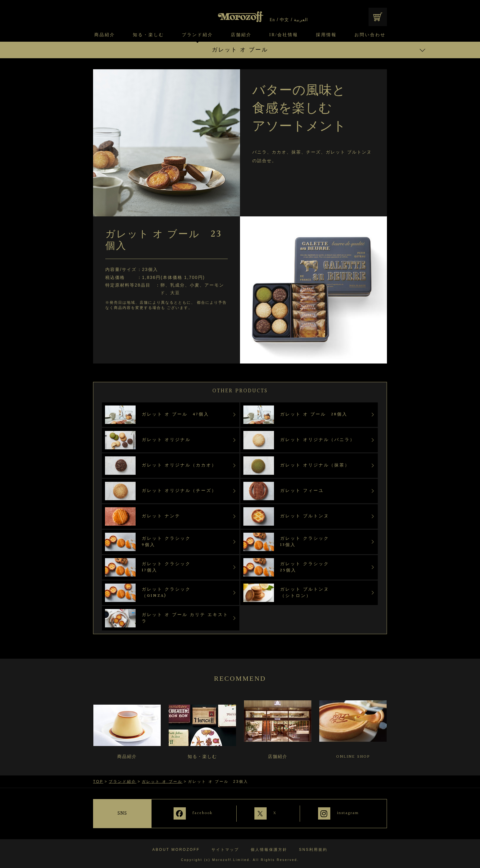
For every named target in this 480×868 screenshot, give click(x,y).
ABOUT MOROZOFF (176, 847)
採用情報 (326, 35)
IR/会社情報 (284, 35)
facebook (197, 813)
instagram (348, 813)
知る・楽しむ (148, 35)
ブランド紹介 (197, 35)
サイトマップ (225, 847)
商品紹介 (105, 35)
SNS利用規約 (313, 847)
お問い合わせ (370, 35)
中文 (284, 20)
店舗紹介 (241, 35)
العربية (301, 20)
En (272, 20)
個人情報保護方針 (269, 847)
